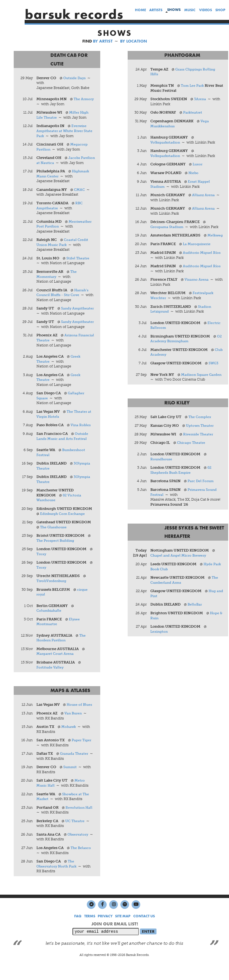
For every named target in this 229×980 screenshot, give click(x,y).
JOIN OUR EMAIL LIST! (115, 940)
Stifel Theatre (79, 263)
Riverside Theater (199, 439)
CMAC (80, 195)
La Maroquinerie (198, 249)
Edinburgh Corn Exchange (64, 529)
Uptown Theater (201, 431)
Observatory (79, 851)
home (140, 10)
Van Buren (74, 729)
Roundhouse (162, 465)
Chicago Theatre (192, 448)
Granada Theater (75, 770)
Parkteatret (193, 113)
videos (205, 10)
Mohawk (69, 743)
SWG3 (214, 368)
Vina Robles (81, 441)
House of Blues (80, 721)
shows (174, 10)
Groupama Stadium (168, 227)
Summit (71, 783)
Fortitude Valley (51, 683)
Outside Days (75, 78)
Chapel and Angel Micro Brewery (180, 561)
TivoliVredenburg (53, 597)
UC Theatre (76, 837)
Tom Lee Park (193, 85)
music (190, 10)
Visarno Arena (198, 285)
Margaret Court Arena (56, 670)
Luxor (198, 164)
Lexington (160, 637)
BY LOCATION (134, 41)
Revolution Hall (80, 824)
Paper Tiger (82, 756)
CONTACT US (144, 932)
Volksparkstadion (166, 142)
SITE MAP (123, 932)
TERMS (90, 932)
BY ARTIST (103, 41)
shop (220, 10)
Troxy (42, 570)
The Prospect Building (57, 556)
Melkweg (159, 241)
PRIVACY (105, 932)
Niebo (194, 173)
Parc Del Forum (202, 487)
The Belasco (81, 864)
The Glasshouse (54, 543)
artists (156, 10)
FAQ (78, 932)
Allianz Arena (204, 195)
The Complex (201, 422)
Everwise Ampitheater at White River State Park (66, 131)
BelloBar (195, 610)
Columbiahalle (50, 626)
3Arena (201, 99)
